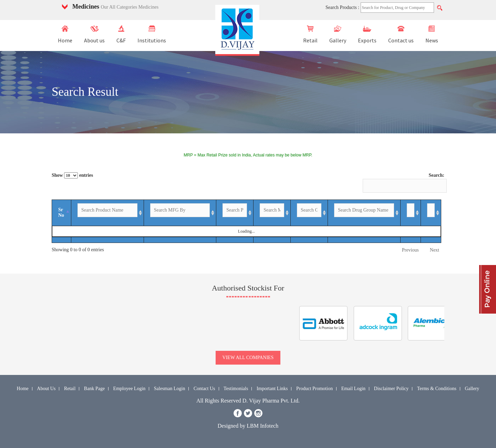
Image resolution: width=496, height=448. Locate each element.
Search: (404, 183)
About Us (46, 389)
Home (65, 35)
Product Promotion (314, 389)
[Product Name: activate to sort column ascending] (108, 213)
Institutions (152, 35)
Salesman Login (170, 389)
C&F (121, 35)
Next (435, 250)
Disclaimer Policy (391, 389)
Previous (410, 250)
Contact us (401, 35)
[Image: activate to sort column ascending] (431, 213)
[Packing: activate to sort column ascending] (235, 213)
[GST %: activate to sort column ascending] (309, 213)
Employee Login (130, 389)
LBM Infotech (262, 426)
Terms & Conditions (437, 389)
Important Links (272, 389)
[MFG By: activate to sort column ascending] (180, 213)
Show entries (72, 175)
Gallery (338, 35)
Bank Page (94, 389)
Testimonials (236, 389)
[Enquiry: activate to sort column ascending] (411, 213)
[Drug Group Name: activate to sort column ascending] (364, 213)
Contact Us (204, 389)
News (432, 35)
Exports (367, 35)
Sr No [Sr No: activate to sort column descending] (61, 212)
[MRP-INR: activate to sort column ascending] (272, 213)
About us (94, 35)
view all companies (248, 358)
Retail (310, 35)
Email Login (353, 389)
